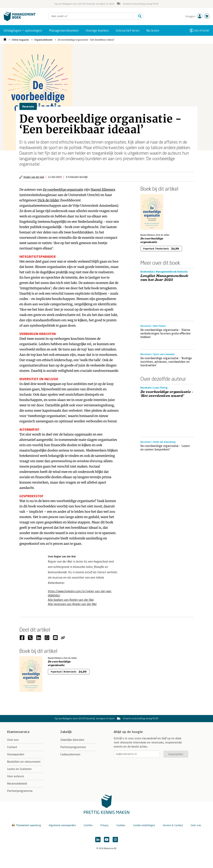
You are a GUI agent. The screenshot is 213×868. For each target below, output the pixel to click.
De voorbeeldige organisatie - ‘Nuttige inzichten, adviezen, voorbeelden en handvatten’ (166, 362)
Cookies (121, 825)
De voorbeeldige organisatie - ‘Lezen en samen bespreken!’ (165, 448)
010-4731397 (202, 31)
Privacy (104, 825)
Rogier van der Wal (34, 177)
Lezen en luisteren (19, 769)
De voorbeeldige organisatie (63, 190)
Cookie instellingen (144, 825)
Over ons (13, 740)
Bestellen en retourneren (24, 762)
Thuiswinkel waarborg (27, 825)
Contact (12, 747)
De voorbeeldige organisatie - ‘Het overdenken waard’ (167, 394)
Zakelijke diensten (72, 740)
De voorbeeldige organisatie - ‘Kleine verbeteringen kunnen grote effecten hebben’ (166, 333)
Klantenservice (18, 732)
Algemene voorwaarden (62, 825)
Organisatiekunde (43, 40)
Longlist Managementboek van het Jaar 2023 (164, 278)
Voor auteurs (16, 776)
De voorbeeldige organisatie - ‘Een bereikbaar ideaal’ (86, 40)
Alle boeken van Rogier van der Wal (71, 600)
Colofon (88, 825)
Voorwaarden (16, 754)
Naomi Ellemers (103, 190)
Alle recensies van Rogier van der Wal (72, 604)
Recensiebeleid (17, 784)
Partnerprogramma (20, 791)
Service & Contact (173, 825)
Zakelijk (66, 732)
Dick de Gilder (48, 200)
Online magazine (20, 40)
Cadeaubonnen (70, 754)
